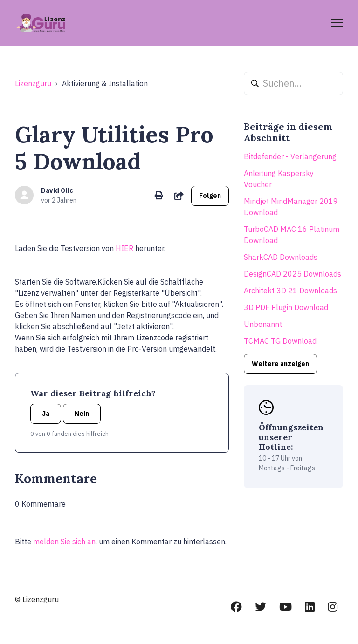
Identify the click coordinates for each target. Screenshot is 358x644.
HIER (124, 248)
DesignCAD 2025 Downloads (293, 274)
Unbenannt (263, 324)
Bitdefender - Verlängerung (290, 156)
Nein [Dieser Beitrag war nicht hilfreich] (82, 414)
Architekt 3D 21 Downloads (290, 291)
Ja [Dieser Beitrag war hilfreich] (46, 414)
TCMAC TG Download (280, 341)
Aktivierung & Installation (105, 83)
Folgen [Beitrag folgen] (210, 196)
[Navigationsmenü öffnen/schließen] (337, 23)
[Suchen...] (293, 83)
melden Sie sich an (64, 542)
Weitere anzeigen (280, 364)
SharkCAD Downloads (281, 257)
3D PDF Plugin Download (286, 307)
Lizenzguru (33, 83)
